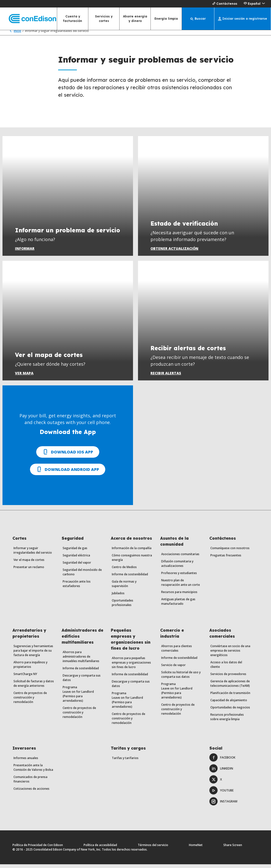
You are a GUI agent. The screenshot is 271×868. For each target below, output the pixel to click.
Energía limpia (166, 19)
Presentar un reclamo (29, 571)
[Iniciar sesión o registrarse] (243, 19)
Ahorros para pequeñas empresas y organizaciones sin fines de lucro (131, 666)
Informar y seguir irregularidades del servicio (33, 554)
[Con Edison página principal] (28, 19)
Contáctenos (224, 4)
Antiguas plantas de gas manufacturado (178, 605)
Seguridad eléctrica (76, 559)
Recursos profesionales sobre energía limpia (227, 721)
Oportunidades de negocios (230, 711)
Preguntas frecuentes (226, 559)
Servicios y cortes (104, 19)
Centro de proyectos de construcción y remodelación (30, 701)
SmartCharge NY (25, 678)
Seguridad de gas (75, 552)
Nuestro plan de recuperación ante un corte (181, 586)
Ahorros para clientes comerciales (177, 652)
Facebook (222, 761)
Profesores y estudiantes (179, 577)
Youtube (221, 794)
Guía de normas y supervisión (124, 587)
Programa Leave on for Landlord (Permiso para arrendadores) (78, 698)
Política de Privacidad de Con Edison (38, 849)
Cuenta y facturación (73, 19)
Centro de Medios (124, 571)
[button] (254, 4)
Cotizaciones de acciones (31, 792)
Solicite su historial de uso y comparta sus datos (181, 678)
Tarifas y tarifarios (125, 762)
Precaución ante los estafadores (77, 587)
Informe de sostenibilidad (130, 578)
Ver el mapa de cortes (29, 564)
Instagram (223, 805)
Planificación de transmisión (230, 697)
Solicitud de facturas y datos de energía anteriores (34, 687)
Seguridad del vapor (77, 566)
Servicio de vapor (173, 669)
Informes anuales (26, 762)
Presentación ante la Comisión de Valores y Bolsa (33, 771)
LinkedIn (221, 772)
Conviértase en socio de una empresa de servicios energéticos (230, 654)
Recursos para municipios (179, 596)
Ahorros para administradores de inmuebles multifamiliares (81, 660)
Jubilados (118, 597)
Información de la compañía (132, 552)
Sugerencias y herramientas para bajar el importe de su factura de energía (33, 654)
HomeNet (196, 849)
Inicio (14, 35)
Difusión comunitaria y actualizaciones (177, 567)
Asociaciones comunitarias (180, 558)
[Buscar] (198, 19)
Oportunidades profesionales (123, 606)
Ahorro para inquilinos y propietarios (30, 668)
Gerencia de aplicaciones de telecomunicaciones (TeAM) (230, 687)
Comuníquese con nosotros (230, 552)
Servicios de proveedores (228, 678)
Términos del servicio (153, 849)
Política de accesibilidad (100, 849)
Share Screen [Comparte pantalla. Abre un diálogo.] (233, 849)
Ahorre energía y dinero (135, 19)
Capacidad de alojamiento (229, 704)
